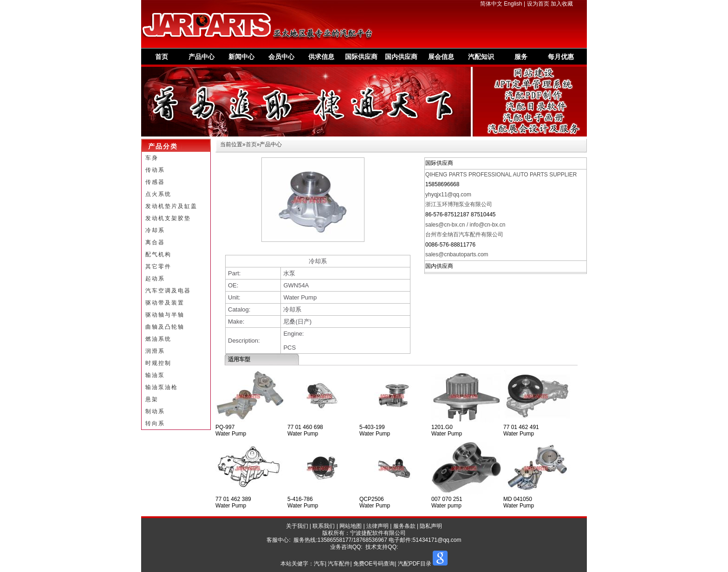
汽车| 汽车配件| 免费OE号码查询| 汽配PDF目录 (373, 564)
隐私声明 (431, 526)
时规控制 (158, 363)
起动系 (155, 279)
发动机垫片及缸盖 (171, 206)
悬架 (152, 399)
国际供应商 (361, 57)
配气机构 (158, 254)
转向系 (155, 423)
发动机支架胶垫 (168, 218)
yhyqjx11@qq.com (448, 195)
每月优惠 (561, 57)
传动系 (155, 170)
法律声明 (377, 526)
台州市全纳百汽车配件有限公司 (464, 234)
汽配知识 (481, 57)
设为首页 (538, 4)
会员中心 (281, 57)
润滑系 (155, 351)
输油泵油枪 (162, 387)
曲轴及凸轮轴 (165, 327)
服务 (521, 57)
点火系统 (158, 194)
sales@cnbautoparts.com (457, 254)
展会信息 (441, 57)
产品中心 (201, 57)
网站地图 (351, 526)
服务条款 (404, 526)
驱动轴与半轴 (165, 315)
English (513, 4)
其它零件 (158, 266)
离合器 (155, 242)
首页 (162, 57)
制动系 (155, 411)
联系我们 (324, 526)
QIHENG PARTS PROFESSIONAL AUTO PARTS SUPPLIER (501, 175)
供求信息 (321, 57)
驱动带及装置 (165, 303)
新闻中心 (241, 57)
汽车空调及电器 (168, 291)
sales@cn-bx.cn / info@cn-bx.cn (465, 225)
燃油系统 (158, 339)
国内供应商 (401, 57)
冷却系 (155, 230)
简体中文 (491, 4)
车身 (152, 158)
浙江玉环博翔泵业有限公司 (459, 204)
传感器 (155, 182)
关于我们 (297, 526)
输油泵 (155, 375)
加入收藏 (562, 4)
